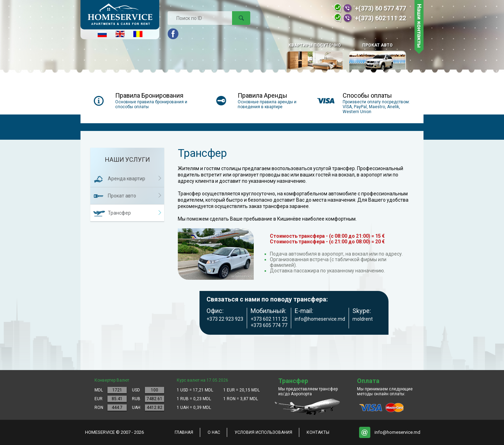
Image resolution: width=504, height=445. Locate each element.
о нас (214, 432)
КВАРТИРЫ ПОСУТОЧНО (315, 59)
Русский (102, 34)
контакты (318, 432)
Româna (138, 34)
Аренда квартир (127, 179)
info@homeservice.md (397, 432)
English (120, 34)
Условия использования (263, 432)
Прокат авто (377, 59)
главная (184, 432)
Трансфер (119, 213)
